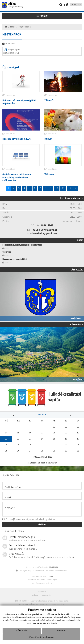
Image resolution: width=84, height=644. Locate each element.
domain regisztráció (57, 604)
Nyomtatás (48, 576)
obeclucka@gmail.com (45, 233)
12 (70, 188)
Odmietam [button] (61, 631)
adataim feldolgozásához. (44, 519)
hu (76, 5)
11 (63, 188)
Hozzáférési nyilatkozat (36, 580)
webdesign (36, 595)
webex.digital (47, 595)
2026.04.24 (10, 134)
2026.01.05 (10, 169)
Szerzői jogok (52, 580)
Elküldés (42, 524)
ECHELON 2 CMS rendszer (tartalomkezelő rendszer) (35, 601)
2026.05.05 (10, 95)
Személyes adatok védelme (42, 583)
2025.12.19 (52, 169)
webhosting (24, 604)
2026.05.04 (52, 95)
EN (80, 5)
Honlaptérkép (36, 576)
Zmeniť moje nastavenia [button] (41, 637)
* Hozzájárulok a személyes (29, 519)
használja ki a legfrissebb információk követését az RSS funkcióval (42, 571)
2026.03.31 (52, 134)
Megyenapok (25, 27)
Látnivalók (77, 270)
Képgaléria (76, 324)
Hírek (13, 27)
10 (57, 188)
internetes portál (62, 601)
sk (72, 5)
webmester (42, 592)
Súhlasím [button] (22, 631)
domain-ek (44, 604)
